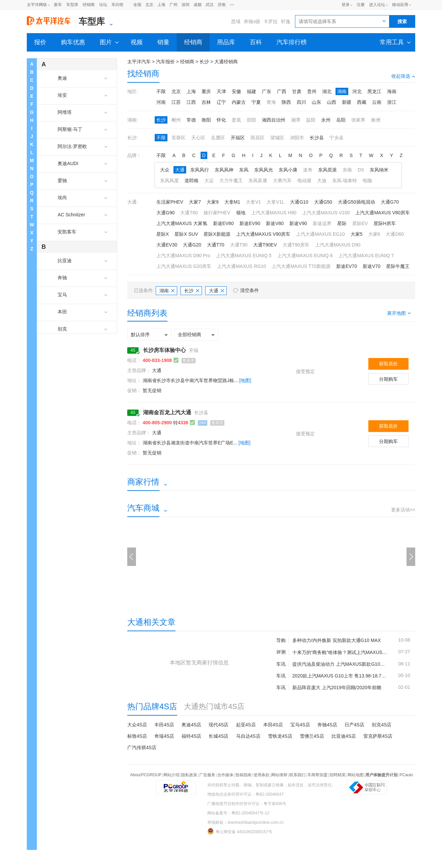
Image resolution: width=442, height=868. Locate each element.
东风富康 (258, 180)
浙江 (392, 102)
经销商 (89, 5)
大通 (180, 170)
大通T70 (216, 245)
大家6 (374, 234)
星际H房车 (385, 223)
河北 (357, 91)
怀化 (221, 120)
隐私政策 (189, 775)
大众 (165, 170)
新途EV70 (347, 266)
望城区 (277, 138)
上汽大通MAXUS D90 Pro (183, 256)
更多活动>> (403, 510)
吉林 (206, 102)
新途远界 (322, 223)
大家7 (195, 202)
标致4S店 (137, 736)
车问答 (118, 5)
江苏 (176, 102)
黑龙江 (374, 91)
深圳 (186, 5)
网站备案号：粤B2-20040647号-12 (238, 813)
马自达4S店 (248, 736)
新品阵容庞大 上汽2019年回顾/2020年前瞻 (337, 688)
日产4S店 (354, 725)
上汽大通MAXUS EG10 (320, 234)
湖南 (342, 91)
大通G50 (323, 202)
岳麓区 (218, 138)
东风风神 (224, 170)
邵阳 (251, 120)
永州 (326, 120)
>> (232, 5)
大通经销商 (226, 62)
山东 (316, 102)
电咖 (367, 180)
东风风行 (200, 170)
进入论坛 (377, 5)
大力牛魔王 (231, 180)
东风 (244, 170)
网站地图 (356, 775)
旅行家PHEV (217, 213)
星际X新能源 (217, 234)
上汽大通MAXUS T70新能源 (301, 266)
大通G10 (299, 202)
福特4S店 (191, 736)
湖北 (327, 91)
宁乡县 (337, 138)
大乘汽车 (282, 180)
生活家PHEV (170, 202)
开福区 (238, 138)
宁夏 (256, 102)
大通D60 (395, 234)
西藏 (362, 102)
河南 (161, 102)
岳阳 (341, 120)
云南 (377, 102)
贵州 (312, 91)
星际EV (360, 223)
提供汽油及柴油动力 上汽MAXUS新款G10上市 (340, 664)
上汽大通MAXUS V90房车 (263, 234)
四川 (301, 102)
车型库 (72, 5)
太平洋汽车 (139, 62)
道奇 (308, 170)
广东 (267, 91)
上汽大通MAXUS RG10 (241, 266)
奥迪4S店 (191, 725)
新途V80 (275, 223)
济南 (222, 5)
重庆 (206, 91)
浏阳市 (297, 138)
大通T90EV (265, 245)
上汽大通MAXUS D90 (338, 245)
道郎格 (192, 180)
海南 (392, 91)
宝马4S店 (300, 725)
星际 (342, 223)
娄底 (236, 120)
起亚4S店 (246, 725)
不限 (161, 91)
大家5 (357, 234)
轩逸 (286, 21)
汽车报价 (165, 62)
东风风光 (264, 170)
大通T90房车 (296, 245)
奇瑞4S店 (164, 736)
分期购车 (388, 379)
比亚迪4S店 (344, 736)
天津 (221, 91)
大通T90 (239, 245)
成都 (198, 5)
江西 (191, 102)
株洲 (376, 120)
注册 (361, 5)
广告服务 (207, 775)
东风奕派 (327, 170)
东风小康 (288, 170)
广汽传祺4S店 (142, 747)
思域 (236, 21)
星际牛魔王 (398, 266)
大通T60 (189, 213)
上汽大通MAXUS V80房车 (383, 213)
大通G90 (165, 213)
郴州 (176, 120)
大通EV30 (167, 245)
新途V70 (372, 266)
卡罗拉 (271, 21)
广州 (173, 5)
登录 (346, 5)
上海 (161, 5)
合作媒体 (225, 775)
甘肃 (297, 91)
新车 (58, 5)
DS (361, 170)
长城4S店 (218, 736)
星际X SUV (186, 234)
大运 (209, 180)
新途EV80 (223, 223)
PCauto (406, 775)
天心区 (198, 138)
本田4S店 (273, 725)
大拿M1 (232, 202)
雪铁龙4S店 (280, 736)
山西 (331, 102)
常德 (191, 120)
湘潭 (296, 120)
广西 (282, 91)
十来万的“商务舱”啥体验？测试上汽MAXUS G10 (340, 652)
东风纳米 (379, 170)
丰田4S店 (164, 725)
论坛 (103, 5)
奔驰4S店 (327, 725)
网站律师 (279, 775)
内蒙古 (239, 102)
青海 (271, 102)
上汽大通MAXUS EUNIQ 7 (366, 256)
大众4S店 (137, 725)
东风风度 (169, 180)
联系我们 (297, 775)
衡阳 (206, 120)
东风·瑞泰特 (345, 180)
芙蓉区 (178, 138)
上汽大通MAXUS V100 (326, 213)
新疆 (347, 102)
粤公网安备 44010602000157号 (240, 831)
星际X (163, 234)
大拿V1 (253, 202)
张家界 (358, 120)
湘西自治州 (274, 120)
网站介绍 (171, 775)
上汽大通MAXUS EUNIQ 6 (305, 256)
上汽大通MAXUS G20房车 (184, 266)
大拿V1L (275, 202)
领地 (241, 213)
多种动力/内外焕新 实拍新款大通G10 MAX (337, 640)
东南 (347, 170)
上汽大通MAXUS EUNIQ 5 (244, 256)
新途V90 (298, 223)
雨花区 (257, 138)
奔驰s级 (252, 21)
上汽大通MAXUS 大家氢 (182, 223)
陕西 (286, 102)
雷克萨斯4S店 (378, 736)
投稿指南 (243, 775)
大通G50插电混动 (356, 202)
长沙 (204, 62)
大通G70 (390, 202)
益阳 (311, 120)
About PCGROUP (146, 775)
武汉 (210, 5)
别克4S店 (382, 725)
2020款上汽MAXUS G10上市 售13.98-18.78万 (340, 676)
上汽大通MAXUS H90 (274, 213)
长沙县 (317, 138)
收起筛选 (403, 76)
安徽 (236, 91)
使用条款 (262, 775)
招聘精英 (338, 775)
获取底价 (388, 364)
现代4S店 (218, 725)
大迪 (322, 180)
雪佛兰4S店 (312, 736)
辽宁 (221, 102)
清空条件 (249, 290)
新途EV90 (250, 223)
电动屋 (304, 180)
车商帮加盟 (317, 775)
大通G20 (192, 245)
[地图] (245, 380)
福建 (251, 91)
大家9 (213, 202)
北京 (149, 5)
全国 (137, 5)
